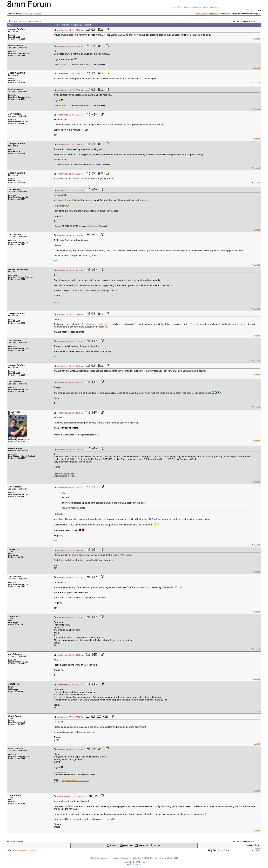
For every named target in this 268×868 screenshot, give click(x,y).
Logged (257, 39)
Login (30, 14)
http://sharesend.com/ (97, 324)
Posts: (12, 35)
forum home (214, 7)
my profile (176, 7)
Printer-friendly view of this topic (21, 850)
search (195, 7)
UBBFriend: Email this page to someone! (26, 21)
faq (200, 7)
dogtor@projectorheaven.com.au (75, 781)
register (206, 7)
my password (186, 7)
